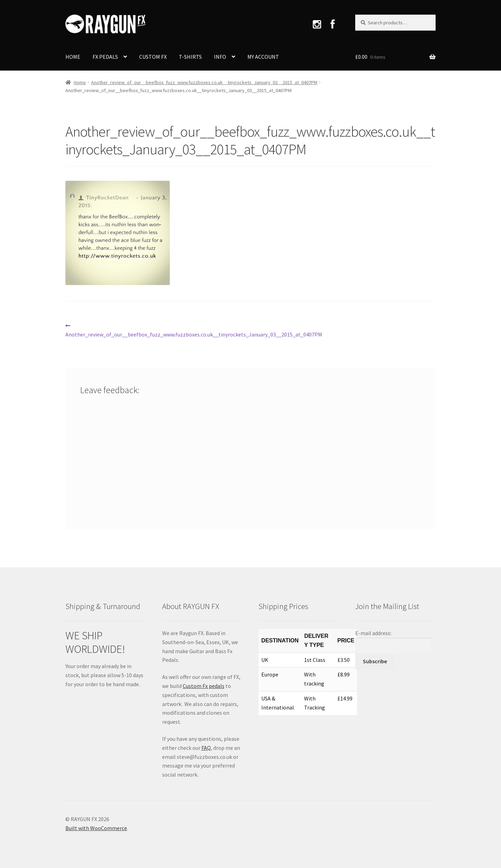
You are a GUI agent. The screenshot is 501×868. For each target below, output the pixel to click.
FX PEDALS (105, 57)
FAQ (206, 748)
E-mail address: (373, 633)
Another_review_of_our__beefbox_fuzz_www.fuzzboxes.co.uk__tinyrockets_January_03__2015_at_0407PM (204, 82)
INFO (220, 57)
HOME (73, 57)
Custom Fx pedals (204, 686)
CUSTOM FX (153, 57)
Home (80, 82)
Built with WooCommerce (96, 828)
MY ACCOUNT (263, 57)
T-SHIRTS (190, 57)
